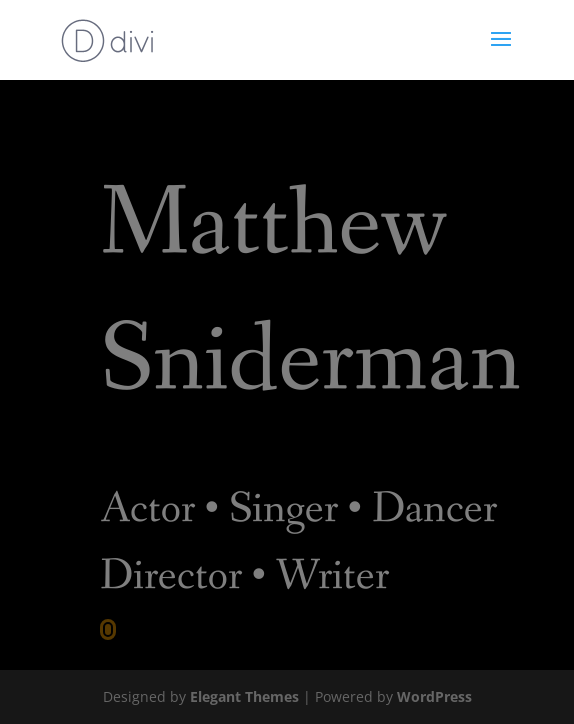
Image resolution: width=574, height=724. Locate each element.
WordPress (434, 696)
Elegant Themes (244, 696)
